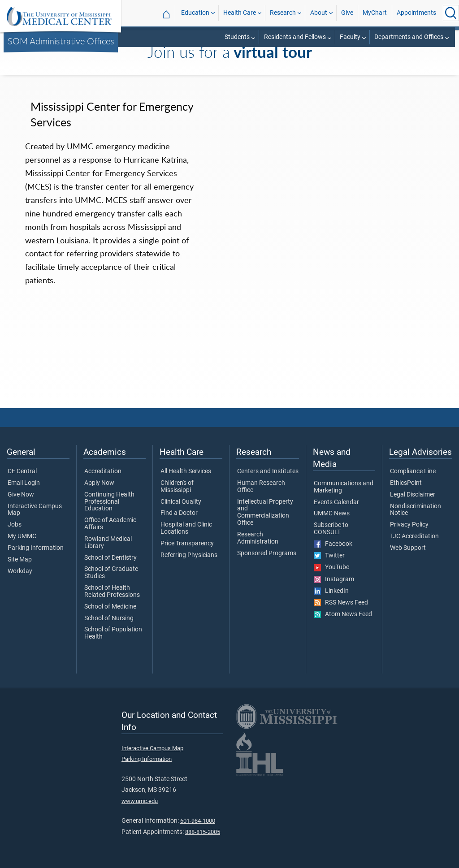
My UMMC (22, 536)
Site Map (20, 560)
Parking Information (36, 548)
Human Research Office (261, 487)
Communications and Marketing (344, 487)
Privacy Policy (409, 525)
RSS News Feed (341, 603)
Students (237, 37)
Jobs (15, 525)
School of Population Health (113, 633)
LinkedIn (331, 591)
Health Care (240, 13)
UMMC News (332, 514)
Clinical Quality (181, 502)
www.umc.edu (140, 801)
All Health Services (186, 471)
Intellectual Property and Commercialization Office (265, 512)
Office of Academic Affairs (110, 524)
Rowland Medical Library (108, 543)
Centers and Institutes (268, 471)
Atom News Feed (343, 614)
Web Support (408, 548)
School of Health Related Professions (112, 592)
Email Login (24, 483)
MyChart (375, 13)
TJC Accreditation (414, 536)
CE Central (22, 471)
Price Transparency (187, 544)
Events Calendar (336, 502)
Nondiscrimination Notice (416, 510)
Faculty (350, 37)
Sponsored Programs (267, 553)
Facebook (333, 544)
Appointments (416, 13)
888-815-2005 (203, 832)
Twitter (329, 556)
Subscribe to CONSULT (331, 529)
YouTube (331, 567)
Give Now (21, 495)
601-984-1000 (198, 821)
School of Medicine (110, 607)
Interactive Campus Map (35, 510)
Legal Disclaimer (413, 495)
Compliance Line (413, 471)
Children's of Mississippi (177, 487)
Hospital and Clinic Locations (186, 528)
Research (283, 13)
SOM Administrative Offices (61, 41)
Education (195, 13)
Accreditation (103, 471)
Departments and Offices (409, 37)
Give (347, 13)
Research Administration (258, 538)
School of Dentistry (110, 558)
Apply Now (99, 483)
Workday (20, 571)
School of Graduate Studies (111, 573)
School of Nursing (109, 618)
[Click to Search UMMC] (451, 13)
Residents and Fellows (295, 37)
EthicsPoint (406, 483)
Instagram (334, 579)
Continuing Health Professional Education (109, 502)
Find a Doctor (179, 513)
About (319, 13)
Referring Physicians (189, 555)
